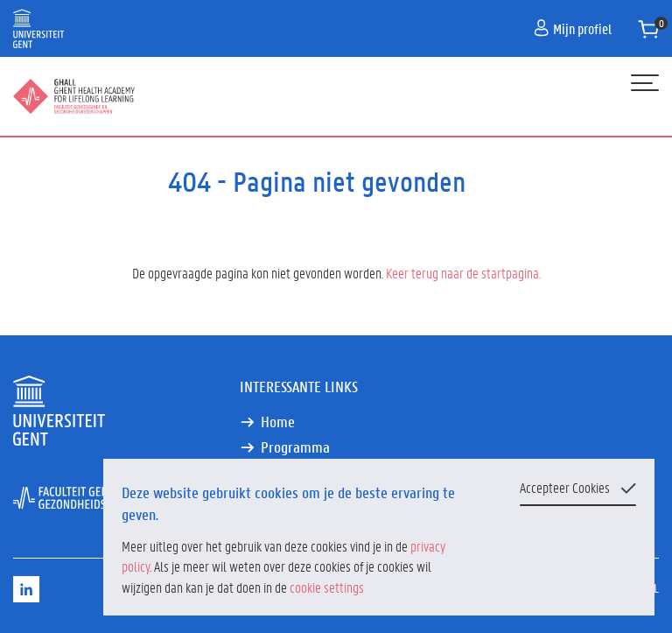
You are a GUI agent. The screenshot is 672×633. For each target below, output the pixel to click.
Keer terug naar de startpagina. (463, 273)
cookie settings (327, 587)
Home (278, 422)
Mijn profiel (573, 28)
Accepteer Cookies (565, 487)
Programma (295, 447)
